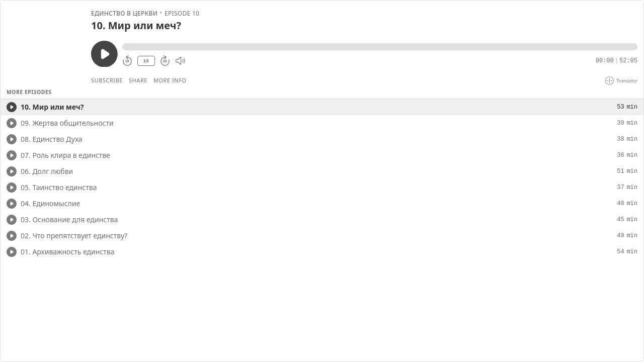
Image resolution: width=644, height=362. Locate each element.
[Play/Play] (12, 107)
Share (138, 80)
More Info (170, 80)
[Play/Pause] (45, 46)
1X (146, 61)
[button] (380, 47)
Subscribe (107, 80)
